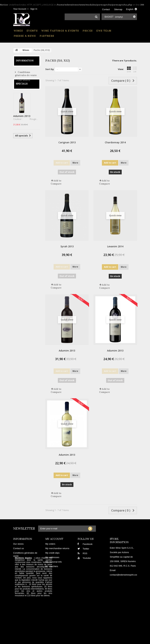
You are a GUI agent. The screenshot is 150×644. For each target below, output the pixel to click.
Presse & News (25, 36)
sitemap (118, 9)
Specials (22, 92)
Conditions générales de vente (26, 72)
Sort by (50, 69)
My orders (50, 544)
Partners (47, 36)
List (135, 70)
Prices (88, 31)
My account (54, 539)
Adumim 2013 (22, 124)
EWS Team (104, 31)
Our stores (24, 79)
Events (32, 31)
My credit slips (52, 553)
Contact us (19, 548)
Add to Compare (56, 182)
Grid (129, 70)
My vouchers (52, 566)
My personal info (54, 562)
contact (106, 9)
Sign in (34, 9)
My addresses (52, 557)
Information (25, 61)
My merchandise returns (57, 548)
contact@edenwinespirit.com (124, 575)
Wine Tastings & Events (60, 31)
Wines (18, 31)
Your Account (20, 9)
